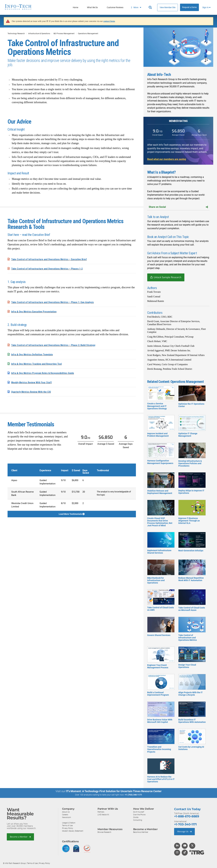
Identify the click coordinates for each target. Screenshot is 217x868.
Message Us (185, 832)
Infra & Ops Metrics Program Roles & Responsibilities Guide (45, 372)
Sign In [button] (206, 7)
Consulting (138, 820)
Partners (101, 812)
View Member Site (168, 7)
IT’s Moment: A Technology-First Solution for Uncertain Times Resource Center (114, 791)
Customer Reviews (115, 7)
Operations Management (88, 34)
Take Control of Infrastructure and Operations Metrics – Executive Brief (52, 259)
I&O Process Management (64, 34)
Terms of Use (68, 825)
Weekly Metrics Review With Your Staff (33, 382)
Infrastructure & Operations (39, 34)
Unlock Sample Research (167, 277)
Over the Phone (140, 815)
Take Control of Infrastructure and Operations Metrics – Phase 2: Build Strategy (56, 345)
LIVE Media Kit (104, 815)
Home (76, 7)
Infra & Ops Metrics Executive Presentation (36, 311)
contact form (109, 21)
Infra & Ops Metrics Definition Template (33, 354)
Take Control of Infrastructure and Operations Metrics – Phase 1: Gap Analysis (55, 302)
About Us (66, 812)
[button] (178, 47)
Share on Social (178, 207)
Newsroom (67, 817)
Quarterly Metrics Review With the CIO (33, 391)
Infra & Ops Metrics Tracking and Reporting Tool (38, 363)
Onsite (136, 817)
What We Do (92, 7)
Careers (65, 815)
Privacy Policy (68, 828)
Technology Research (16, 34)
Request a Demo (189, 7)
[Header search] (151, 7)
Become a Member (21, 837)
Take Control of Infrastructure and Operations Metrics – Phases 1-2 (49, 268)
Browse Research (105, 832)
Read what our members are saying (167, 159)
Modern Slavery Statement (73, 831)
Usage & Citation (69, 823)
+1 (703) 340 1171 (133, 795)
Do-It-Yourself (139, 812)
